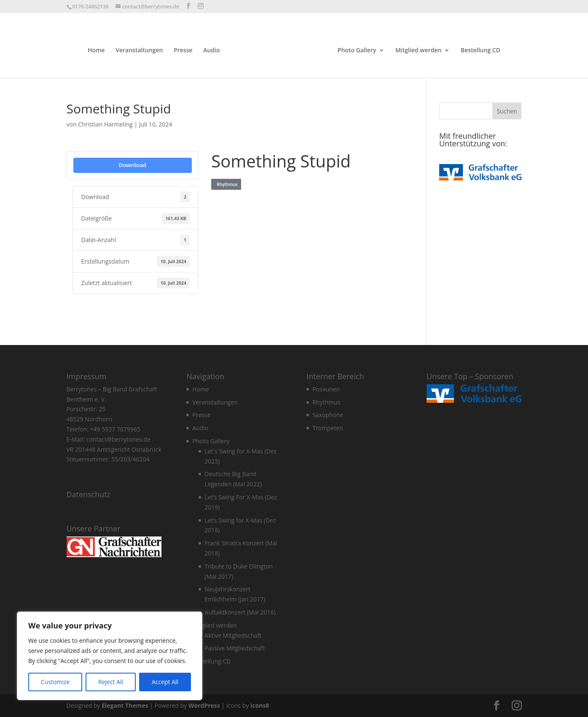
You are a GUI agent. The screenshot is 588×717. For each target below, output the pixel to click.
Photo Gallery (357, 51)
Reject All (111, 682)
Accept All (165, 682)
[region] (110, 656)
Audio (211, 51)
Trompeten (328, 428)
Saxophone (328, 415)
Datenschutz (89, 494)
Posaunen (326, 389)
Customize (55, 682)
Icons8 (260, 705)
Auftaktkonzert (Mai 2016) (240, 612)
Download (133, 165)
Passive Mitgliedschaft (235, 648)
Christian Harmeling (105, 124)
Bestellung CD (481, 51)
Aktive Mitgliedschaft (233, 635)
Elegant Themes (125, 705)
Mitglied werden (419, 51)
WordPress (204, 705)
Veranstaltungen (139, 51)
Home (96, 51)
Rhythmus (226, 184)
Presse (183, 51)
